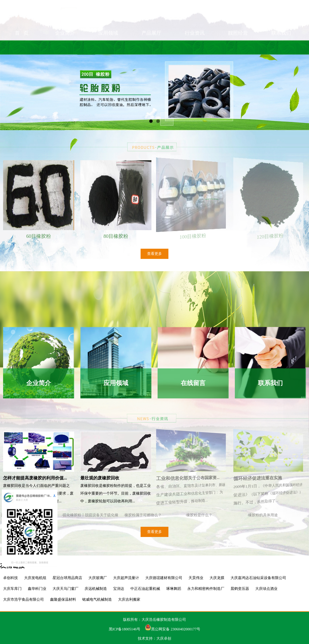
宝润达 (119, 589)
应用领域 (108, 47)
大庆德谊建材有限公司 (164, 578)
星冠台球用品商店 (67, 578)
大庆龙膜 (217, 578)
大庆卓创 (164, 638)
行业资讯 (195, 47)
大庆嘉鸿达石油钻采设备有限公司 (258, 578)
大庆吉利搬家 (129, 599)
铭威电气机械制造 (97, 599)
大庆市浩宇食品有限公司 (23, 599)
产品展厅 (151, 47)
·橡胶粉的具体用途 (262, 515)
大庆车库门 (12, 589)
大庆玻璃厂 (98, 578)
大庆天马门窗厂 (66, 589)
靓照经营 (238, 47)
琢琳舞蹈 (174, 589)
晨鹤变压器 (240, 589)
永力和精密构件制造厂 (206, 589)
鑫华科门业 (37, 589)
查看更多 (154, 254)
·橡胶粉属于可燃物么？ (143, 515)
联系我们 (281, 47)
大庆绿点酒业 (266, 589)
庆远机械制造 (96, 589)
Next (300, 93)
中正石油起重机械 (145, 589)
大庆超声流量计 (126, 578)
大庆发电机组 (35, 578)
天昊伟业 (196, 578)
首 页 (22, 47)
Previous (9, 93)
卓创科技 (11, 578)
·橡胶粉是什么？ (199, 515)
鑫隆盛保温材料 (63, 599)
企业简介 (65, 47)
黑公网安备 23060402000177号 (173, 629)
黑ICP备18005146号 (125, 629)
